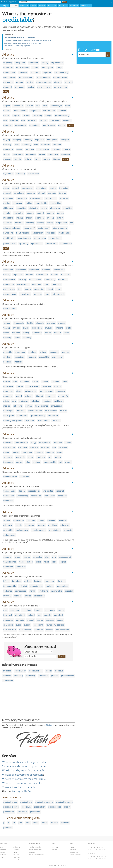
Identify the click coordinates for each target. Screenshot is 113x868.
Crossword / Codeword (36, 855)
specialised (36, 244)
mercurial (57, 145)
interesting (37, 116)
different (7, 111)
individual (19, 223)
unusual (20, 82)
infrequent (32, 120)
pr (8, 823)
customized (43, 228)
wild (72, 223)
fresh (68, 106)
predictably (31, 676)
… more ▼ (10, 49)
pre (14, 823)
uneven (46, 159)
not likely (22, 280)
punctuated (8, 620)
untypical (69, 82)
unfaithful (45, 447)
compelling (21, 208)
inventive (55, 381)
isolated (31, 615)
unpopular (8, 125)
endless (28, 581)
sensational (19, 193)
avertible (65, 352)
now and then (25, 630)
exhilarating (8, 198)
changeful (65, 140)
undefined (8, 591)
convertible (8, 530)
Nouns (2, 857)
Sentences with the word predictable (24, 766)
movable (16, 333)
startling (30, 82)
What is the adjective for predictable (24, 779)
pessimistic (57, 284)
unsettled (56, 149)
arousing (31, 193)
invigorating (50, 198)
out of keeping (61, 87)
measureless (62, 586)
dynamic (62, 193)
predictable (40, 656)
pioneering (51, 396)
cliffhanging (8, 208)
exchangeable (22, 530)
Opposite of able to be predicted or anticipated (19, 38)
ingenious (47, 401)
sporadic (20, 620)
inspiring (51, 213)
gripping (30, 213)
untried (19, 396)
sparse (60, 620)
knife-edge (51, 233)
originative (24, 401)
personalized (9, 244)
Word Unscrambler (35, 847)
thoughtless (50, 496)
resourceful (63, 396)
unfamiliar (62, 111)
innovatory (61, 391)
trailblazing (59, 401)
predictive (59, 671)
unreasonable (9, 280)
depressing (39, 289)
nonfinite (18, 596)
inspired (40, 213)
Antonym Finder (22, 791)
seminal (29, 406)
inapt (47, 294)
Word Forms (74, 6)
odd (23, 120)
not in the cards (43, 77)
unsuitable (20, 457)
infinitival (7, 596)
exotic (38, 562)
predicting (18, 676)
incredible (46, 270)
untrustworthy (9, 447)
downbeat (37, 284)
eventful (7, 213)
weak (60, 452)
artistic (6, 401)
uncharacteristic (60, 77)
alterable (40, 323)
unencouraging (10, 294)
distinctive (33, 208)
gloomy (28, 289)
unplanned (35, 73)
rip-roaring (24, 244)
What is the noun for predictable (22, 783)
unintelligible (33, 174)
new (38, 106)
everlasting (43, 591)
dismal (50, 289)
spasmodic (8, 625)
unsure (6, 452)
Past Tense (17, 857)
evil (61, 462)
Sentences (42, 6)
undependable (21, 443)
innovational (57, 406)
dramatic (52, 193)
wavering (27, 338)
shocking (30, 223)
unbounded (49, 581)
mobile (6, 333)
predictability (20, 671)
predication (35, 812)
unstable (67, 149)
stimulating (18, 203)
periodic (48, 615)
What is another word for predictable (24, 762)
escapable (54, 352)
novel (45, 106)
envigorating (35, 198)
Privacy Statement (76, 855)
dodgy (33, 443)
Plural (15, 852)
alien (47, 557)
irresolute (34, 447)
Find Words (63, 6)
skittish (19, 149)
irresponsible (45, 443)
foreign (17, 557)
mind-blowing (9, 238)
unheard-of (53, 416)
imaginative (35, 111)
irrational (60, 491)
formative (56, 421)
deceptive (63, 447)
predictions (43, 676)
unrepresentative (44, 82)
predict (49, 671)
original (7, 106)
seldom (49, 630)
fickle (17, 145)
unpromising (50, 280)
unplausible (18, 275)
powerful (7, 193)
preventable (20, 352)
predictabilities (67, 676)
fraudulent (41, 457)
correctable (20, 357)
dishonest (23, 447)
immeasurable (10, 586)
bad (54, 447)
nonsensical (36, 496)
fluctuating (27, 145)
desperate (63, 280)
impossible (65, 275)
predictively (8, 681)
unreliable (8, 443)
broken (58, 457)
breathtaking (55, 203)
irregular (16, 116)
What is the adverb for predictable (23, 775)
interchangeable (39, 530)
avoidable (8, 352)
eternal (32, 591)
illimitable (62, 581)
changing (17, 140)
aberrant (58, 82)
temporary (65, 154)
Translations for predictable (19, 787)
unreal (30, 457)
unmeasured (21, 591)
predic (36, 823)
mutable (49, 328)
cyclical (27, 625)
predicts (55, 676)
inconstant (45, 145)
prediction (7, 671)
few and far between (56, 625)
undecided (37, 333)
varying (7, 140)
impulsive (47, 73)
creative (45, 381)
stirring (50, 223)
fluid (36, 145)
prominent (40, 218)
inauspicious (25, 294)
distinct (60, 218)
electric (44, 208)
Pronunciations (86, 6)
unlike (66, 333)
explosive (8, 223)
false (28, 462)
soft (50, 457)
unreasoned (9, 496)
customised (29, 228)
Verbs (2, 860)
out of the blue (23, 68)
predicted (7, 676)
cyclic (18, 625)
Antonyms (14, 6)
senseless (62, 496)
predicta (54, 823)
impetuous (23, 73)
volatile (6, 154)
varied (17, 338)
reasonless (8, 501)
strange (48, 116)
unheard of (8, 567)
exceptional (34, 125)
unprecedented (32, 386)
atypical (31, 87)
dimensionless (36, 586)
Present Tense (18, 860)
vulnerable (8, 457)
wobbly (68, 462)
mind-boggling (24, 238)
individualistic (31, 391)
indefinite (18, 362)
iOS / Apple (56, 847)
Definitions (24, 6)
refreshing (64, 198)
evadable (32, 352)
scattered (50, 620)
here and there (10, 630)
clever (19, 391)
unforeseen (33, 63)
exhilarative (18, 213)
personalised (54, 238)
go (108, 55)
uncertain (30, 149)
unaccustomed (42, 406)
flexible (42, 154)
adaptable (65, 525)
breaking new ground (13, 421)
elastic (26, 328)
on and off (39, 630)
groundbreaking (35, 411)
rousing (7, 203)
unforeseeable (58, 294)
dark (20, 289)
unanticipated (47, 68)
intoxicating (8, 218)
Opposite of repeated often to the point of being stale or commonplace (27, 40)
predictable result (11, 807)
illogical (22, 491)
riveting (51, 218)
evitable (43, 352)
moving (20, 218)
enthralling (67, 208)
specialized (50, 244)
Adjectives (17, 847)
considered (25, 477)
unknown (7, 557)
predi (28, 823)
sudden (35, 68)
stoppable (32, 357)
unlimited (23, 586)
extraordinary (49, 111)
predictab (65, 823)
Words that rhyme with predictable (23, 771)
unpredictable (57, 63)
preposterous (34, 491)
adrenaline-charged (12, 228)
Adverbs (16, 850)
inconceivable (35, 280)
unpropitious (9, 284)
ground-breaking (62, 116)
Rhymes (33, 6)
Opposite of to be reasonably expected (17, 46)
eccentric (67, 120)
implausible (21, 270)
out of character (44, 87)
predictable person (64, 802)
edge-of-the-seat (60, 228)
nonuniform (8, 149)
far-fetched (8, 270)
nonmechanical (10, 477)
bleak (46, 284)
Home (72, 847)
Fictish (49, 725)
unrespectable (50, 462)
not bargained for (26, 77)
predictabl (8, 828)
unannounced (9, 73)
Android (54, 850)
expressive (30, 421)
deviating (7, 145)
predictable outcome (44, 802)
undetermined (9, 535)
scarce (40, 620)
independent (38, 233)
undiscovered (65, 557)
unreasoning (22, 496)
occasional (27, 610)
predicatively (9, 812)
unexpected (20, 63)
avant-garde (22, 416)
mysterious (8, 174)
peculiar (43, 120)
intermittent (53, 154)
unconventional (20, 111)
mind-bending (64, 233)
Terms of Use (74, 852)
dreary (59, 289)
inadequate (8, 462)
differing (16, 328)
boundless (17, 581)
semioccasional (63, 630)
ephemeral (31, 154)
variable (28, 159)
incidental (8, 615)
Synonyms (4, 6)
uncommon (8, 82)
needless (7, 362)
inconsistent (18, 154)
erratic (37, 159)
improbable (8, 68)
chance (61, 610)
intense (61, 213)
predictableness (36, 671)
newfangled (8, 411)
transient (7, 159)
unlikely (45, 63)
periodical (58, 615)
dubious (54, 275)
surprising (8, 63)
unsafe (68, 443)
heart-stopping (23, 233)
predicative (22, 812)
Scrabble (32, 852)
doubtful (30, 275)
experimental (43, 421)
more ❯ (6, 92)
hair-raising (8, 233)
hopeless (38, 294)
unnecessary (58, 357)
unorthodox (8, 391)
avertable (7, 357)
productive (8, 396)
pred (20, 823)
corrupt (19, 462)
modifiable (53, 525)
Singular (16, 855)
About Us (73, 850)
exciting (26, 116)
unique (6, 116)
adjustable (8, 525)
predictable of (26, 802)
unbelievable (59, 270)
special (16, 188)
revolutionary (51, 411)
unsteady (28, 140)
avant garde (9, 416)
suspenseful (61, 223)
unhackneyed (56, 106)
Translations (52, 6)
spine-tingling (66, 244)
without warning (61, 73)
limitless (38, 581)
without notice (9, 77)
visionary (29, 396)
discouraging (9, 289)
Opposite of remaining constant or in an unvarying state (22, 43)
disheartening (23, 284)
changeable (52, 140)
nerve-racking (40, 238)
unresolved (30, 525)
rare (5, 120)
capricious (40, 140)
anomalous (20, 87)
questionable (42, 275)
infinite (6, 581)
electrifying (55, 208)
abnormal (8, 87)
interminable (57, 591)
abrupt (59, 68)
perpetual (69, 591)
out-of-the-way (49, 125)
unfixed (57, 333)
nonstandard (21, 125)
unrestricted (39, 596)
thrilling (29, 203)
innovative (25, 381)
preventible (44, 357)
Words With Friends (35, 850)
